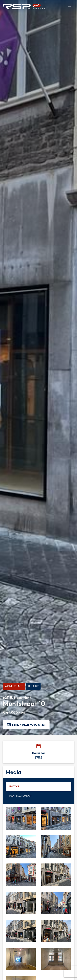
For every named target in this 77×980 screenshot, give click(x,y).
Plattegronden (21, 796)
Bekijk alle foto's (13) (26, 725)
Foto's (14, 787)
